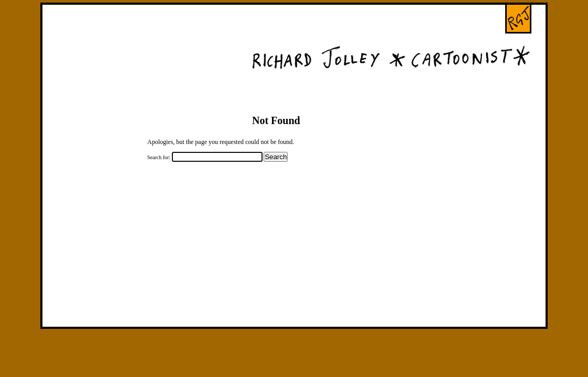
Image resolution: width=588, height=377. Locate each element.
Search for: (159, 157)
